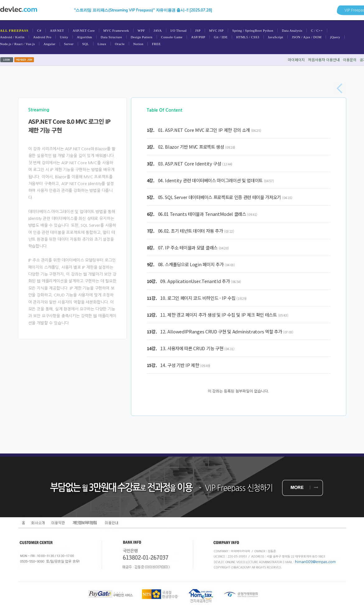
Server (69, 44)
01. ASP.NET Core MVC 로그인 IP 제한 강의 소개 (204, 130)
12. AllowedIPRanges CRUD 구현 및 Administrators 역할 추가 (221, 331)
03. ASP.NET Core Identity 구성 (190, 163)
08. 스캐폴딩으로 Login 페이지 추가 (191, 264)
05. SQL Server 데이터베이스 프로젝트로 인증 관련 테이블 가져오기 (220, 197)
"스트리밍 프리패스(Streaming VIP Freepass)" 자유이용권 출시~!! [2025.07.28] (143, 10)
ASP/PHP (198, 37)
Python (268, 30)
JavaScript (275, 37)
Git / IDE (221, 37)
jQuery (335, 37)
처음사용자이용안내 (324, 60)
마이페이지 (296, 60)
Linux (102, 44)
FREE (156, 44)
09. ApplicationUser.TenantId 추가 (195, 281)
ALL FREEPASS (14, 30)
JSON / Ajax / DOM (307, 37)
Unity (64, 37)
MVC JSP (216, 30)
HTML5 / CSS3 (248, 37)
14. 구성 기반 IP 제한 (180, 365)
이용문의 (350, 60)
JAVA (158, 30)
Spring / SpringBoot (247, 30)
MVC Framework (116, 30)
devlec (19, 9)
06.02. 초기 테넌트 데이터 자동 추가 (191, 231)
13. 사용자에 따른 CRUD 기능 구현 (192, 348)
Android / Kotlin (12, 37)
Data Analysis (292, 30)
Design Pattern (142, 37)
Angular (49, 44)
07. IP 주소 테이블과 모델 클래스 (188, 247)
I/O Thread (179, 30)
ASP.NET (57, 30)
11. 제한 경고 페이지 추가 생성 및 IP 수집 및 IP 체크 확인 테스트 (219, 315)
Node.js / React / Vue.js (17, 44)
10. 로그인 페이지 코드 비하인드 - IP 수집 (198, 298)
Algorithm (84, 37)
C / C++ (317, 30)
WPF (141, 30)
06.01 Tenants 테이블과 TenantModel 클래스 (202, 214)
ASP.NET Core (84, 30)
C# (39, 30)
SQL (86, 44)
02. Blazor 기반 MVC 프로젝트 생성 (191, 147)
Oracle (120, 44)
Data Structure (112, 37)
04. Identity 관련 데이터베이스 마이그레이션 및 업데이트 (210, 180)
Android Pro (42, 37)
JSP (198, 30)
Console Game (172, 37)
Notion (138, 44)
